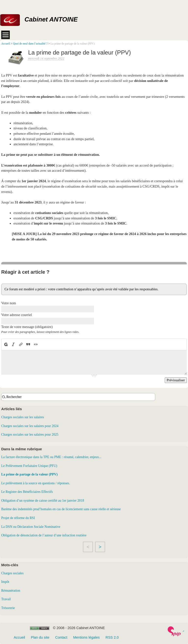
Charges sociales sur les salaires (23, 417)
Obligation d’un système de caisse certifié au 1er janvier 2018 (43, 501)
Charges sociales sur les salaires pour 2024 (30, 426)
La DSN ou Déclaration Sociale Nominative (31, 527)
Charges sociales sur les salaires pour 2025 (30, 435)
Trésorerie (8, 608)
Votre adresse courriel (17, 315)
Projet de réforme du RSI (18, 518)
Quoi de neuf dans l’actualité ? (30, 44)
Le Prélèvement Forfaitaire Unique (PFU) (29, 466)
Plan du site (40, 637)
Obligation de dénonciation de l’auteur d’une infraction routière (44, 535)
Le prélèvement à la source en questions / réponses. (36, 483)
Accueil (6, 44)
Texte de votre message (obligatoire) (27, 327)
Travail (6, 599)
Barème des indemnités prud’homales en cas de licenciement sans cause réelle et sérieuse (61, 509)
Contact (61, 637)
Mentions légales (86, 637)
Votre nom (9, 303)
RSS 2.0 (112, 637)
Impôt (5, 582)
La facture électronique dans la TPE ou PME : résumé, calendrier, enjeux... (51, 457)
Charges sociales (12, 573)
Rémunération (11, 591)
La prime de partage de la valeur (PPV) (29, 474)
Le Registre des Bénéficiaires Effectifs (27, 492)
